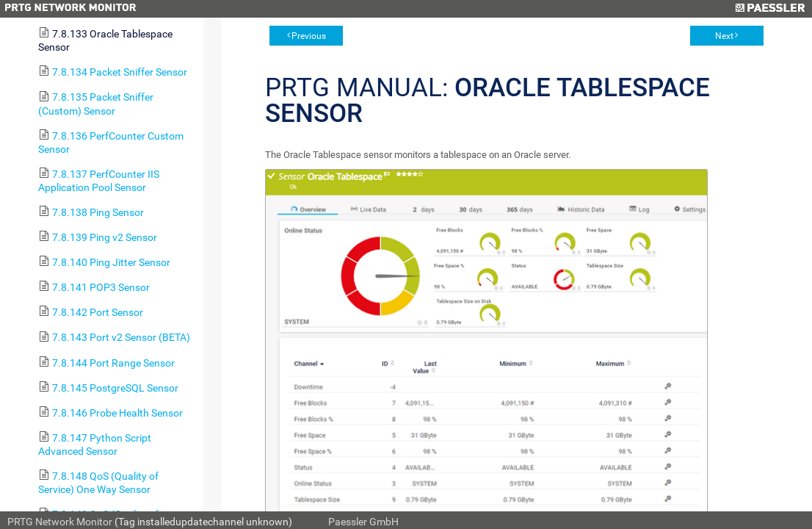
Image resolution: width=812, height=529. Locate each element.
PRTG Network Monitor (60, 522)
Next (724, 36)
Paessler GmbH (363, 522)
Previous (309, 36)
